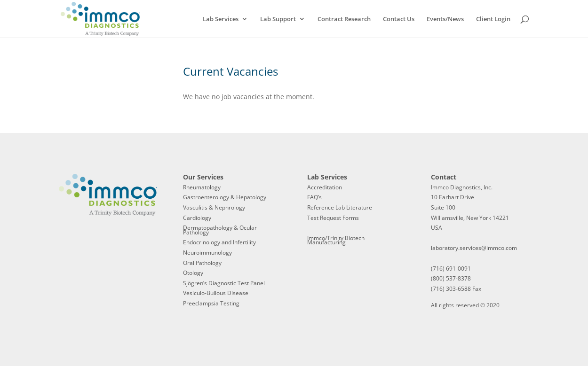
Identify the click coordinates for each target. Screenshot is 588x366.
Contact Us (399, 19)
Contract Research (344, 19)
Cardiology (197, 218)
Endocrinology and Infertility (219, 242)
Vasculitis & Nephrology (214, 207)
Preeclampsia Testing (211, 303)
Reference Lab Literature (340, 207)
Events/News (445, 19)
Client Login (493, 19)
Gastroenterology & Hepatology (225, 197)
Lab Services (221, 19)
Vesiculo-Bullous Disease (216, 293)
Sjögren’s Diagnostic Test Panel (224, 283)
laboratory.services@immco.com (474, 248)
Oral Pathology (202, 263)
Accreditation (325, 187)
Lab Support (278, 19)
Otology (193, 273)
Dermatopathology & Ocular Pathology (220, 230)
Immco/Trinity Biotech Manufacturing (336, 240)
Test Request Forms (333, 218)
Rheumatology (202, 187)
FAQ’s (314, 197)
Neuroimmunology (207, 253)
